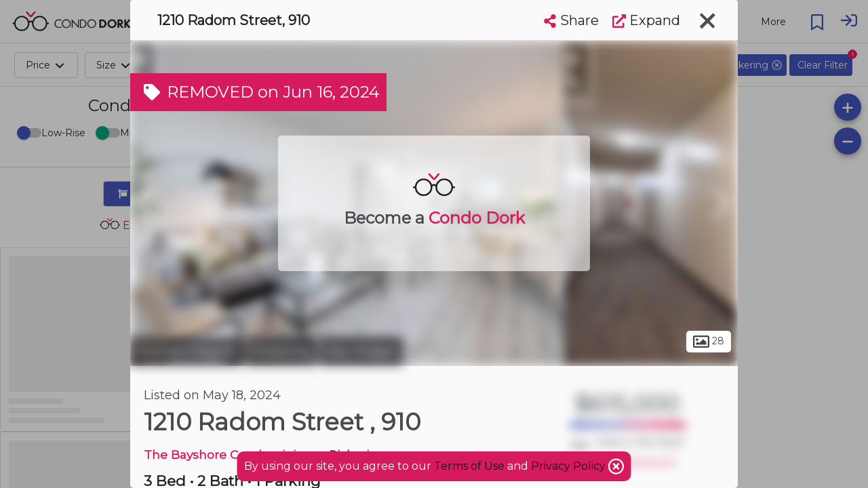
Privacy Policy (570, 466)
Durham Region (186, 351)
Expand (646, 20)
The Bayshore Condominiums (233, 454)
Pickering (281, 351)
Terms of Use (469, 466)
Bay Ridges (362, 351)
